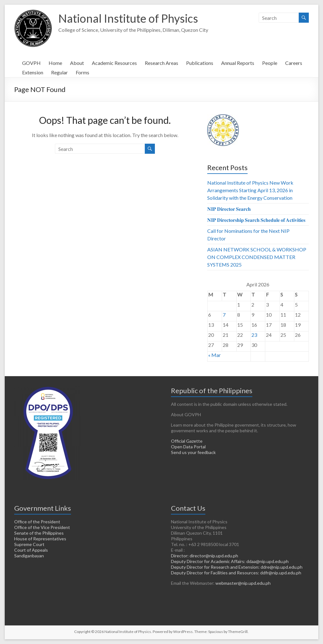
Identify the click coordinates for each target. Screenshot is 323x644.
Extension (33, 72)
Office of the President (37, 522)
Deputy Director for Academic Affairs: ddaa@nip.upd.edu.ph (230, 561)
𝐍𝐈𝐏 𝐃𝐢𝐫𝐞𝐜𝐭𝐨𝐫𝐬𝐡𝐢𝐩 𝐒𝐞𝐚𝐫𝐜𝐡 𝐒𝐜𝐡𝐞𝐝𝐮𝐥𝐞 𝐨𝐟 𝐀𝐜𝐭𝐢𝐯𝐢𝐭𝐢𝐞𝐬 (256, 220)
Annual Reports (238, 63)
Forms (82, 72)
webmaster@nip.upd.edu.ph (243, 583)
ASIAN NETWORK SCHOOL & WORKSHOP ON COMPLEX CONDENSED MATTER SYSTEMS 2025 (257, 257)
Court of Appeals (31, 550)
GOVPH (31, 63)
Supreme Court (29, 544)
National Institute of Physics (128, 18)
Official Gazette (187, 441)
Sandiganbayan (29, 556)
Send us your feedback (193, 452)
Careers (294, 63)
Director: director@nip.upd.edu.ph (205, 556)
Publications (200, 63)
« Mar (214, 355)
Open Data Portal (188, 447)
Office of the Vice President (42, 527)
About (77, 63)
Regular (59, 72)
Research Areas (161, 63)
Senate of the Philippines (39, 533)
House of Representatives (40, 539)
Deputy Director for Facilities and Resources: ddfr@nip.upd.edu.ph (236, 573)
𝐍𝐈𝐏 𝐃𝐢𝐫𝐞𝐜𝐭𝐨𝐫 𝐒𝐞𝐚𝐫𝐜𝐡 (229, 209)
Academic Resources (114, 63)
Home (55, 63)
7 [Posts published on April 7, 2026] (224, 315)
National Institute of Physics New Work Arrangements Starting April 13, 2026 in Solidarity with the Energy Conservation (250, 190)
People (270, 63)
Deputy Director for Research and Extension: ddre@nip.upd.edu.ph (237, 567)
